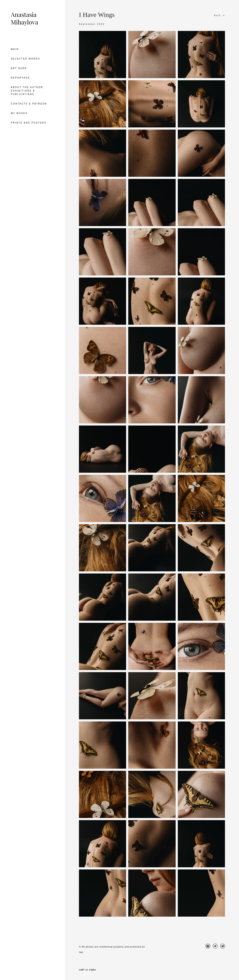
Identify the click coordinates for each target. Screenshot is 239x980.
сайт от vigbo (87, 970)
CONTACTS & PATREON (29, 104)
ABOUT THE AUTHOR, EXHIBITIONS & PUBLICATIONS (28, 91)
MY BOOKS (19, 113)
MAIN (15, 49)
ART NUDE (19, 68)
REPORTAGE (20, 78)
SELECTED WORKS (25, 59)
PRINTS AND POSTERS (29, 123)
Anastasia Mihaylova (24, 18)
